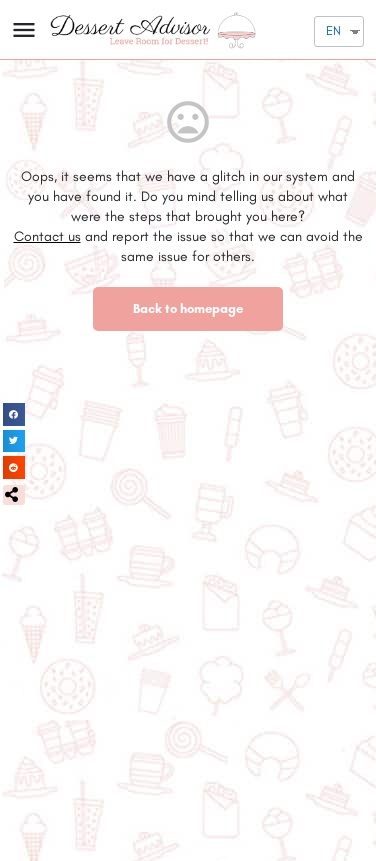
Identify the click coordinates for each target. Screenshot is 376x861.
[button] (14, 495)
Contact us (47, 236)
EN (333, 30)
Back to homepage (188, 308)
